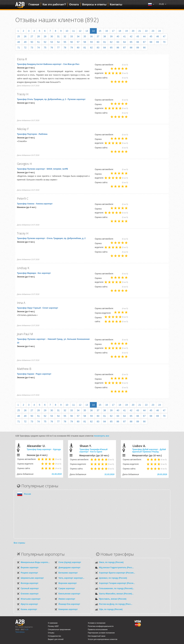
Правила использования (98, 629)
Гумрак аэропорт (67, 588)
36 (91, 36)
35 (85, 36)
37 (98, 36)
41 (124, 36)
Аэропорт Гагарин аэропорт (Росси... (117, 583)
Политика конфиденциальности (101, 626)
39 (111, 36)
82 (91, 48)
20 (133, 31)
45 (151, 36)
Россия (27, 494)
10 (67, 31)
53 (52, 42)
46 (158, 36)
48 (19, 42)
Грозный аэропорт (30, 588)
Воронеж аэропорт (68, 583)
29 (45, 36)
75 (45, 48)
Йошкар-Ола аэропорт (69, 604)
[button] (163, 4)
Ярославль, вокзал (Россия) (113, 599)
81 (85, 48)
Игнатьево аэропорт (31, 599)
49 (25, 42)
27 (32, 36)
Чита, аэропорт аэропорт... (71, 578)
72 (25, 48)
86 (118, 48)
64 (124, 42)
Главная (34, 4)
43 (138, 36)
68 (151, 42)
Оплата (74, 4)
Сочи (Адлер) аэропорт (70, 562)
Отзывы (51, 633)
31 (58, 36)
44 (144, 36)
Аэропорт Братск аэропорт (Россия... (117, 573)
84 (105, 48)
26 (25, 36)
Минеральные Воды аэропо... (35, 562)
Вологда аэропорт (30, 583)
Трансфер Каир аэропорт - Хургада (44, 449)
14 (93, 31)
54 (58, 42)
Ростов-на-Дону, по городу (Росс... (116, 604)
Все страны (19, 543)
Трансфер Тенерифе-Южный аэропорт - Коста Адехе (93, 451)
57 (78, 42)
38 (105, 36)
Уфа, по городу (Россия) (111, 609)
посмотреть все (101, 436)
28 (38, 36)
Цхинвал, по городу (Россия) (113, 578)
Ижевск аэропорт (67, 599)
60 (98, 42)
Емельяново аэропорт (69, 594)
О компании (53, 623)
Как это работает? (54, 4)
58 (85, 42)
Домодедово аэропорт (69, 568)
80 (78, 48)
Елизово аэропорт (30, 594)
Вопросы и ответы (94, 4)
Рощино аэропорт (29, 573)
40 (118, 36)
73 (32, 48)
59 (91, 42)
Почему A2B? (53, 626)
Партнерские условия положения (101, 633)
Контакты (116, 4)
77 (58, 48)
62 (111, 42)
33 (72, 36)
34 (78, 36)
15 (100, 31)
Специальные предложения (59, 629)
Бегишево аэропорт (68, 573)
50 (32, 42)
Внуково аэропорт (30, 568)
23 (153, 31)
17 (113, 31)
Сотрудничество (54, 636)
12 (80, 31)
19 (126, 31)
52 (45, 42)
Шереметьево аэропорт (32, 578)
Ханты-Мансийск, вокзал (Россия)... (116, 594)
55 (65, 42)
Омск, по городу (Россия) (111, 562)
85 (111, 48)
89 (138, 48)
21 (140, 31)
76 (52, 48)
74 (38, 48)
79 (72, 48)
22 (146, 31)
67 (144, 42)
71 (19, 48)
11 (74, 31)
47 (164, 36)
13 (87, 31)
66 (138, 42)
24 (160, 31)
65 (131, 42)
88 (131, 48)
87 (124, 48)
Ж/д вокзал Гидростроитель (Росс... (116, 568)
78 (65, 48)
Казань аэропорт (29, 609)
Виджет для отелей (56, 639)
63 (118, 42)
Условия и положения (97, 623)
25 (19, 36)
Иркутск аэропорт (29, 604)
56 (72, 42)
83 (98, 48)
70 (164, 42)
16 (107, 31)
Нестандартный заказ (97, 636)
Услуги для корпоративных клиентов (103, 639)
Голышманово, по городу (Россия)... (117, 588)
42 (131, 36)
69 (158, 42)
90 (144, 48)
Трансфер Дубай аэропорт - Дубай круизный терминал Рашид (149, 451)
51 (38, 42)
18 (120, 31)
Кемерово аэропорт (68, 609)
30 (52, 36)
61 (105, 42)
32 (65, 36)
